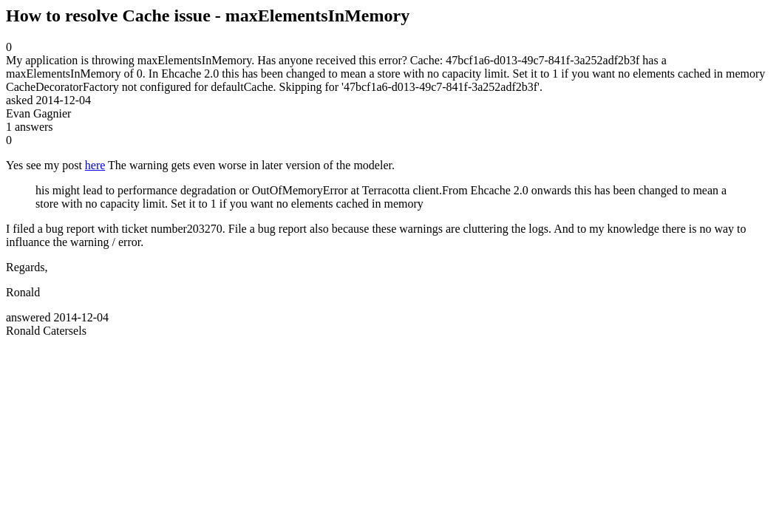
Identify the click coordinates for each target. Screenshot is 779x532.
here (95, 165)
